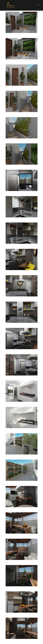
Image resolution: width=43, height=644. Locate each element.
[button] (38, 5)
